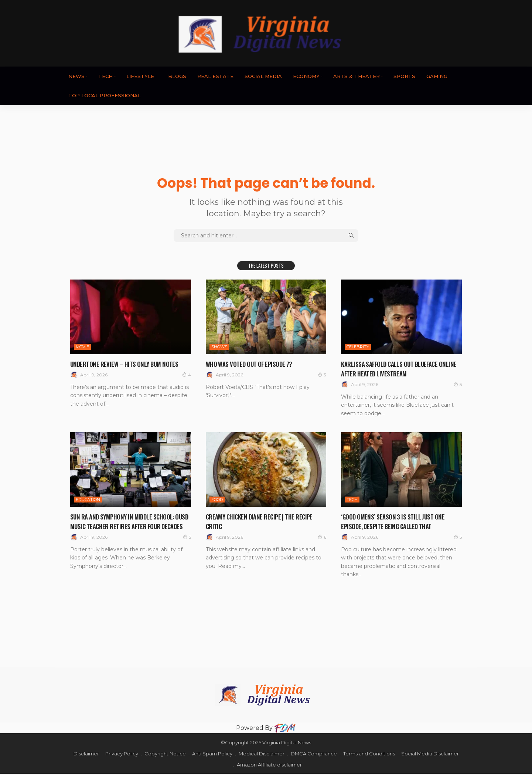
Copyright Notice (165, 755)
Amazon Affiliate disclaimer (269, 766)
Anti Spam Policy (212, 755)
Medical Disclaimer (262, 755)
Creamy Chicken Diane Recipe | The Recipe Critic (265, 521)
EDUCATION (88, 500)
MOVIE (82, 347)
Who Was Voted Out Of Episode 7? (254, 363)
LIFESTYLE (140, 76)
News (76, 76)
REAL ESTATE (215, 76)
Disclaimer (86, 755)
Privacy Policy (122, 755)
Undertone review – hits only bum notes (129, 363)
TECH (105, 76)
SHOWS (219, 347)
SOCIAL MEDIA (263, 76)
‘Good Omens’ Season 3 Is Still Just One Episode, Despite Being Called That (398, 521)
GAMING (437, 76)
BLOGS (177, 76)
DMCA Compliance (314, 755)
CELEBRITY (358, 347)
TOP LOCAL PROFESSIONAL (105, 95)
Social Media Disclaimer (430, 755)
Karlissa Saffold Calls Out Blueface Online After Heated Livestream (396, 368)
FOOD (217, 500)
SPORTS (404, 76)
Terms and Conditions (369, 755)
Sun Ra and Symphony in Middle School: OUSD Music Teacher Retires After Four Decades (128, 526)
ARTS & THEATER (357, 76)
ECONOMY (306, 76)
